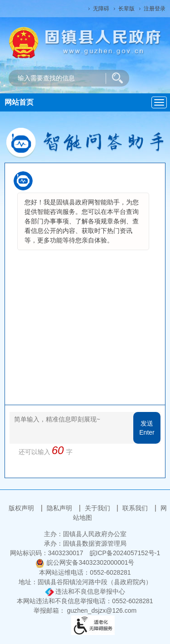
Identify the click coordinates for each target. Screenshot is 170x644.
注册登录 (155, 9)
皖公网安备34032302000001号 (85, 562)
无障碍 (101, 9)
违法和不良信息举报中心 (85, 591)
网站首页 (19, 102)
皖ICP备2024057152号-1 (125, 553)
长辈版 (126, 9)
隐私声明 (60, 508)
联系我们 (136, 508)
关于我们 (98, 508)
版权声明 (22, 508)
